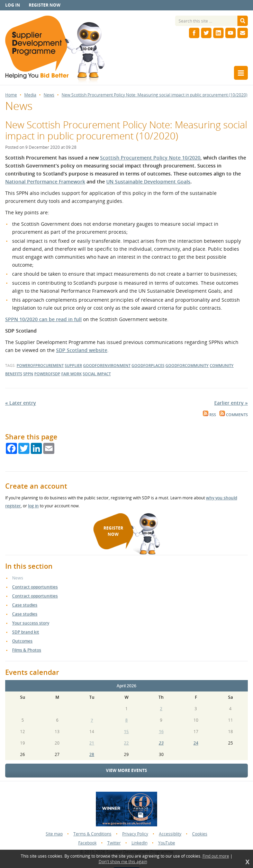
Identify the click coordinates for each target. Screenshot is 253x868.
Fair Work (71, 374)
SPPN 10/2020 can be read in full (43, 319)
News (49, 95)
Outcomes (22, 641)
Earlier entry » (231, 403)
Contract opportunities (35, 587)
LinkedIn (139, 843)
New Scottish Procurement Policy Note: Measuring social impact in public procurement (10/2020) (155, 95)
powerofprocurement (40, 365)
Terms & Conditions (92, 834)
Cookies (200, 834)
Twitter (114, 843)
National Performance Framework (45, 182)
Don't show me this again (123, 862)
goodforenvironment (107, 365)
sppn (28, 374)
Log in (13, 5)
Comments (234, 415)
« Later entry (21, 403)
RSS (209, 415)
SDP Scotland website (82, 350)
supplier (73, 365)
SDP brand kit (26, 632)
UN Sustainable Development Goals (148, 182)
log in (33, 506)
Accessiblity (170, 834)
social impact (97, 374)
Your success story (31, 623)
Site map (54, 834)
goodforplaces (148, 365)
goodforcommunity (187, 365)
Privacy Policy (135, 834)
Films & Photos (27, 650)
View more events (126, 770)
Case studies (25, 605)
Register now (45, 5)
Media (30, 95)
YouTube (167, 843)
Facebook (87, 843)
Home (11, 95)
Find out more (216, 856)
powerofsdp (47, 374)
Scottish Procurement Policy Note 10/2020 (150, 158)
